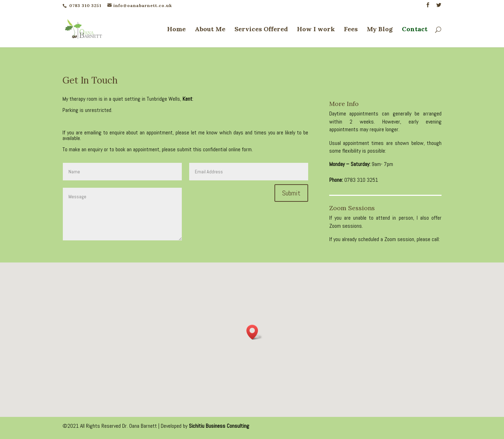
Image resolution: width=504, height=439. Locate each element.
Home (176, 30)
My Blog (380, 30)
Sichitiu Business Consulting (219, 426)
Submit (291, 193)
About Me (210, 30)
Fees (351, 30)
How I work (316, 30)
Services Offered (261, 30)
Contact (415, 30)
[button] (254, 332)
